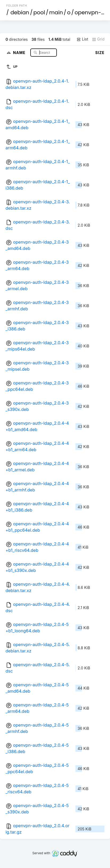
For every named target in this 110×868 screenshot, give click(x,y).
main (56, 12)
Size (100, 53)
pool (39, 12)
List (82, 39)
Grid (98, 39)
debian (20, 12)
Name (20, 52)
